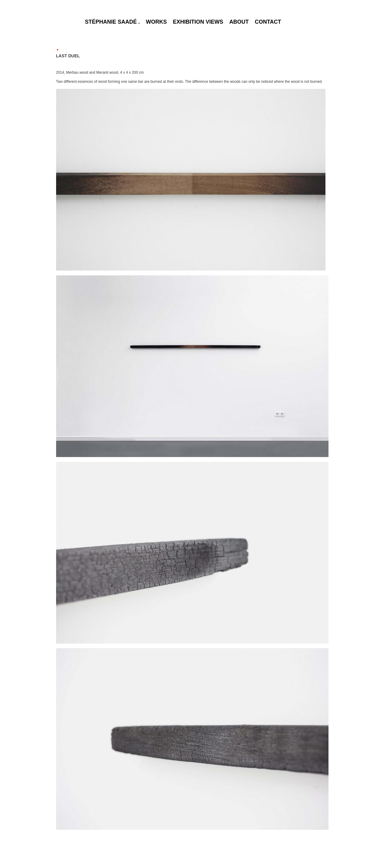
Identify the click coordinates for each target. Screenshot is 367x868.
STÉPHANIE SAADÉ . (112, 22)
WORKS (156, 22)
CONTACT (268, 22)
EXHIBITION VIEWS (198, 22)
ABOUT (239, 22)
